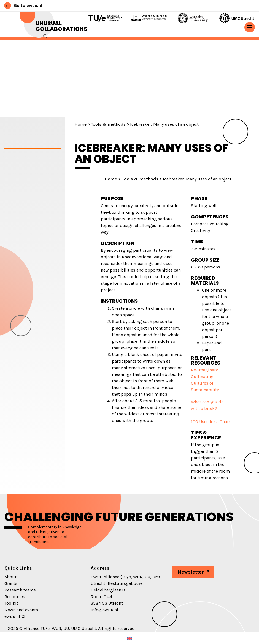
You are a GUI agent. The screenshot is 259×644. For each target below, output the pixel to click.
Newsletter (191, 572)
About (10, 577)
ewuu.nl (12, 616)
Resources (15, 597)
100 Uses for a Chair (211, 422)
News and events (21, 610)
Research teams (20, 590)
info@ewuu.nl (104, 610)
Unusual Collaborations (61, 26)
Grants (11, 583)
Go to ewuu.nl (23, 5)
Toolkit (11, 603)
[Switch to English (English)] (129, 638)
